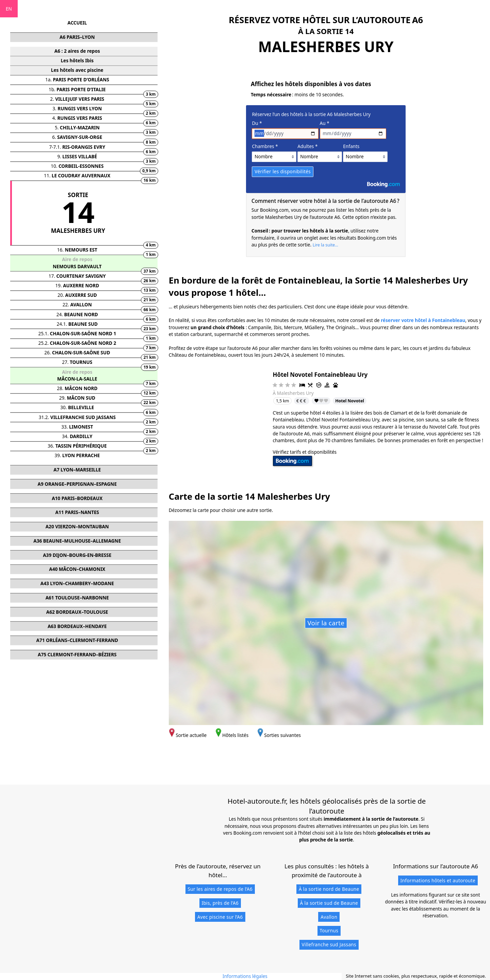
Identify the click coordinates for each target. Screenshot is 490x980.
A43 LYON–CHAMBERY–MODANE (77, 584)
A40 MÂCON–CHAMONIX (77, 569)
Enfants (351, 146)
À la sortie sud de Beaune (329, 903)
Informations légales (245, 976)
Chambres (265, 146)
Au (325, 123)
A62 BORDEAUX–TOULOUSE (77, 612)
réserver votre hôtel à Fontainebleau (423, 320)
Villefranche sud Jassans (329, 944)
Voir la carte (326, 623)
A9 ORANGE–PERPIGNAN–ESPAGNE (77, 484)
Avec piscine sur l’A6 (220, 917)
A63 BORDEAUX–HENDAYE (77, 626)
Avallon (329, 917)
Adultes (307, 146)
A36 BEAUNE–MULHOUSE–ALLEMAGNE (77, 541)
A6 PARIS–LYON (77, 37)
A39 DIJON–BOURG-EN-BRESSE (77, 555)
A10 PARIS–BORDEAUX (77, 498)
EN (9, 9)
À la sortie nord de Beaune (329, 889)
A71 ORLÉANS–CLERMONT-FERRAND (77, 640)
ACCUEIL (77, 23)
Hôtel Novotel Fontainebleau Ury (320, 375)
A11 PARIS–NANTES (77, 512)
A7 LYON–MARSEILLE (77, 470)
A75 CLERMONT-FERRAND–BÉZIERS (77, 654)
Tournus (329, 930)
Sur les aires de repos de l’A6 (220, 889)
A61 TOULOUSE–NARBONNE (77, 598)
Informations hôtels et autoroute (438, 880)
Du (257, 123)
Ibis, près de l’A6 (220, 903)
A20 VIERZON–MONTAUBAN (77, 527)
